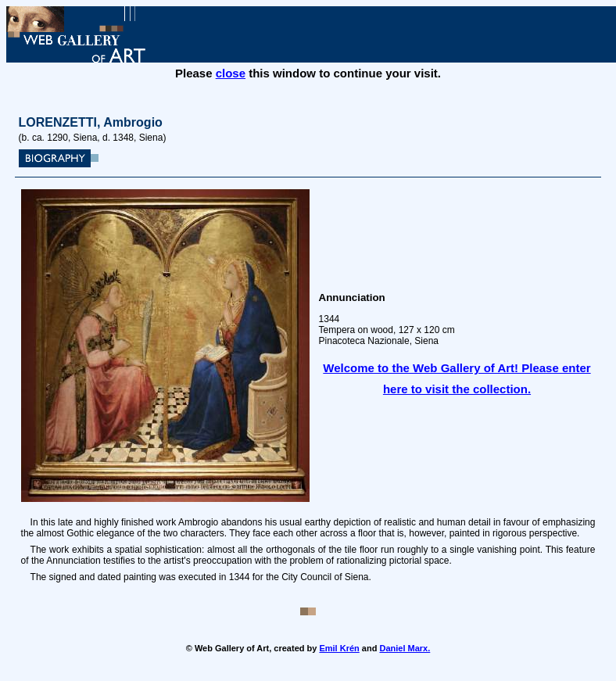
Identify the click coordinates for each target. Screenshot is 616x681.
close (231, 73)
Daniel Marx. (405, 648)
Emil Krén (339, 648)
